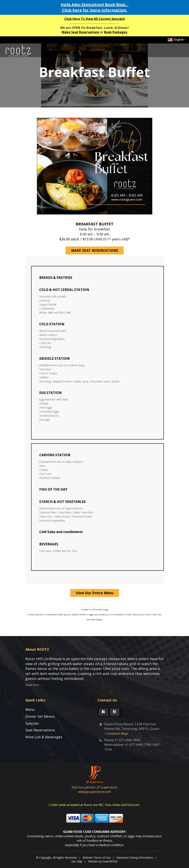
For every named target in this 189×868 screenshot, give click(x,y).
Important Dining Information (135, 858)
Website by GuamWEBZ (103, 861)
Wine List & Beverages (44, 737)
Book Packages (116, 32)
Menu (30, 709)
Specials (32, 723)
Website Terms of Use (97, 858)
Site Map (77, 861)
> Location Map (116, 733)
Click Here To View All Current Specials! (95, 19)
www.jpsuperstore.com (94, 792)
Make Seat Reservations (80, 32)
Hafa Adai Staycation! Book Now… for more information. (95, 7)
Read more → (34, 685)
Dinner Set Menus (40, 716)
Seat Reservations (40, 730)
